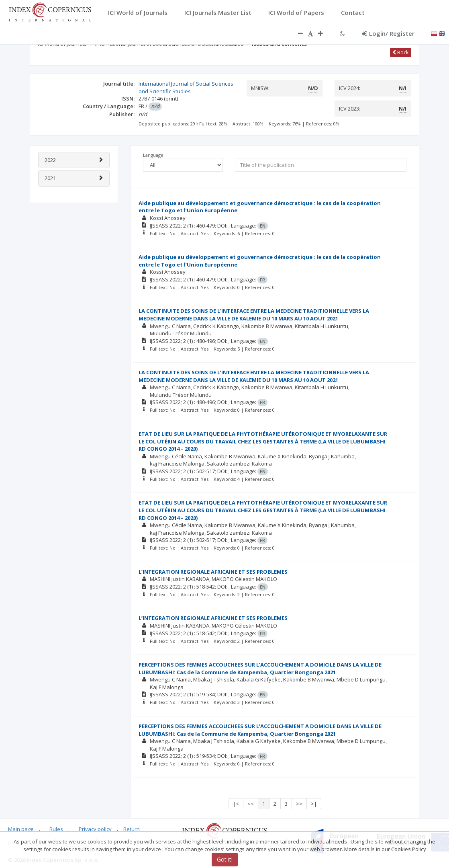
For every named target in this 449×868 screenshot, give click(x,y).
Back (401, 52)
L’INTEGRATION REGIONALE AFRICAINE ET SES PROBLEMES (213, 572)
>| (314, 804)
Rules (56, 829)
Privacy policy (95, 829)
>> (299, 804)
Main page (21, 829)
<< (251, 804)
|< (236, 804)
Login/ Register (388, 33)
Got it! (225, 859)
